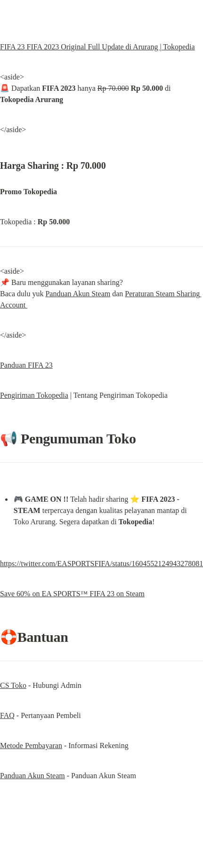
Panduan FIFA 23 (26, 365)
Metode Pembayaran (31, 746)
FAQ (7, 715)
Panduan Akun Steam (78, 294)
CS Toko (13, 685)
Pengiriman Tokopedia (34, 395)
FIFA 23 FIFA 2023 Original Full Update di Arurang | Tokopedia (97, 47)
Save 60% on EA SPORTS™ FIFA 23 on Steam (72, 594)
